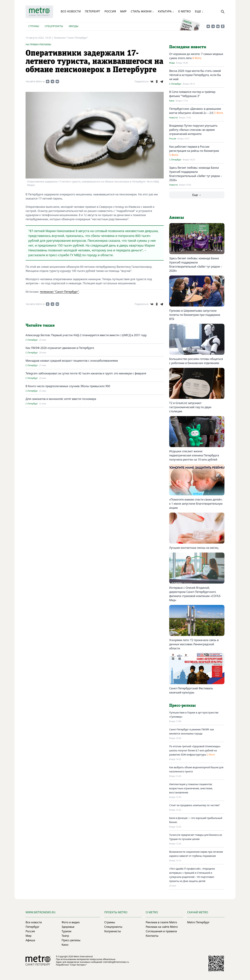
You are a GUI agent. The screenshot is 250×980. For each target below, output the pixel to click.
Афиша (30, 940)
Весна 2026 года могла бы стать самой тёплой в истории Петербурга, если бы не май (195, 75)
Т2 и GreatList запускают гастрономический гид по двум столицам (190, 407)
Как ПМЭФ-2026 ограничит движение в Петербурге (60, 348)
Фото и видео (71, 922)
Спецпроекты (54, 26)
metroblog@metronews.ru (116, 962)
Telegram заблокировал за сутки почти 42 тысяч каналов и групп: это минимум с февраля (86, 373)
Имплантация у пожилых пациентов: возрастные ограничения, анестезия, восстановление (191, 788)
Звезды (73, 26)
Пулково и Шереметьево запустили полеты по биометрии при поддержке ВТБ (195, 315)
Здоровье (68, 927)
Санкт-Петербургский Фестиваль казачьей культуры (191, 690)
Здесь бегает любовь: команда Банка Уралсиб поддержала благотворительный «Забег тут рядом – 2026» (196, 264)
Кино (172, 101)
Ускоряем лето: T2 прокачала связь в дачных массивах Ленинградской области (194, 644)
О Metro (184, 11)
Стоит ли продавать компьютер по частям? (194, 805)
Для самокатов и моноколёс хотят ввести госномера (61, 399)
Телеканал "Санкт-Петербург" (71, 38)
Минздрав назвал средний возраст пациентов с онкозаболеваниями (72, 361)
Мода (172, 63)
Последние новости (188, 47)
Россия (110, 11)
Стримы (34, 26)
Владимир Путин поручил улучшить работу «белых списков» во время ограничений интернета (193, 130)
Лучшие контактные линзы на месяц (194, 548)
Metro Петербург (198, 922)
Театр (65, 936)
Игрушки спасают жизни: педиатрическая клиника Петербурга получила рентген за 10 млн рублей (194, 455)
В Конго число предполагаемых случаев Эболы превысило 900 (68, 386)
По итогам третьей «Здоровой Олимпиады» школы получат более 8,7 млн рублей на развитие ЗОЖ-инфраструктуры (195, 750)
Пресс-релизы (71, 940)
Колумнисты (113, 931)
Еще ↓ (199, 11)
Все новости (71, 11)
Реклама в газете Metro (161, 922)
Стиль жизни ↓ (142, 11)
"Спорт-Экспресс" (78, 965)
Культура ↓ (166, 11)
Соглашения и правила (161, 931)
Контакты (152, 936)
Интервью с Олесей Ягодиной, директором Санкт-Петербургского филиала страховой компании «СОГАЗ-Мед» (195, 594)
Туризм (66, 931)
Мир (123, 11)
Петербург (93, 11)
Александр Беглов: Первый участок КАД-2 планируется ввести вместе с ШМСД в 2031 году (86, 335)
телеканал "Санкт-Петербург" (59, 292)
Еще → (197, 195)
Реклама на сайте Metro (162, 927)
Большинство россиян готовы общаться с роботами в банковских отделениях (196, 361)
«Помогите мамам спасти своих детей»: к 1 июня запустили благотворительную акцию (196, 504)
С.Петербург (32, 340)
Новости (173, 118)
